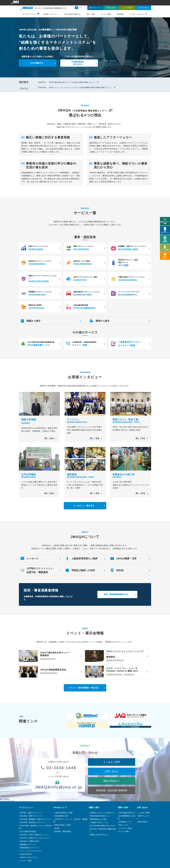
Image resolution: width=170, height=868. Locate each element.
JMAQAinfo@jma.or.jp (58, 787)
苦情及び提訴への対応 (63, 825)
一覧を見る (24, 88)
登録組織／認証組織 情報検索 (112, 790)
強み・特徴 (91, 14)
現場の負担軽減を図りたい (100, 816)
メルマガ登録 (165, 248)
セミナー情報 (106, 14)
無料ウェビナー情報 (165, 221)
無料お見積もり (112, 781)
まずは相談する (37, 63)
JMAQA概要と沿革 (61, 816)
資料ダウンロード (165, 230)
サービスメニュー (26, 807)
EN (80, 7)
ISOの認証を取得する (72, 14)
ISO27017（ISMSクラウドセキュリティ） (35, 838)
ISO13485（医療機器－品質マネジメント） (36, 819)
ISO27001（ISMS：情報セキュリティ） (35, 835)
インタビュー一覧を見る (84, 506)
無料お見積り (143, 822)
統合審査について (125, 822)
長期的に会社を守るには (99, 835)
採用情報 (120, 14)
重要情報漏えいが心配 (98, 819)
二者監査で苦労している (99, 822)
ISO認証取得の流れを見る (78, 63)
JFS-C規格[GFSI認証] (28, 831)
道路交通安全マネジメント (30, 848)
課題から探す (94, 807)
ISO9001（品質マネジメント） (31, 813)
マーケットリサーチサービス (31, 851)
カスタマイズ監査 (125, 828)
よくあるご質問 (112, 762)
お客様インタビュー (51, 14)
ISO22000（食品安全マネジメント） (33, 822)
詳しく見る (49, 438)
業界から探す (123, 807)
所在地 (57, 828)
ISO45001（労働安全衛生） (30, 841)
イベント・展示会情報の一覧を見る (84, 688)
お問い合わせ (112, 771)
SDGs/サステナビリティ (29, 857)
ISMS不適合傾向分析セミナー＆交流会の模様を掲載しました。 (72, 82)
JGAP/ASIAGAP (26, 854)
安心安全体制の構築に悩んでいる (102, 826)
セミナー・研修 (26, 861)
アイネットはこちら (137, 14)
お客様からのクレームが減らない (102, 813)
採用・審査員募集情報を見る (116, 594)
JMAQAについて (60, 807)
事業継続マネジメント (28, 844)
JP (76, 7)
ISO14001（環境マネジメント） (32, 816)
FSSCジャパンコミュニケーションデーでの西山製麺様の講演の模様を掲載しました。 (81, 87)
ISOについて (124, 825)
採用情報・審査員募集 (63, 831)
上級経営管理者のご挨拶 (63, 813)
